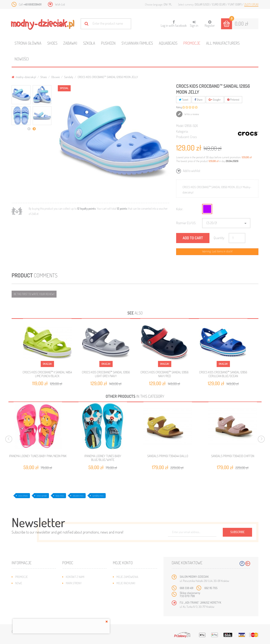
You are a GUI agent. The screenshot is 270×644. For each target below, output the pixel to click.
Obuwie (55, 77)
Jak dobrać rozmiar (78, 596)
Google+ (215, 100)
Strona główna (28, 43)
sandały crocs (98, 496)
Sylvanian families (137, 43)
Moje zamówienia (127, 577)
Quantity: (219, 238)
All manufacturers (223, 43)
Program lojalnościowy (31, 596)
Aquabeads (168, 43)
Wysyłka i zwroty (77, 589)
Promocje (192, 43)
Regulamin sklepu (77, 602)
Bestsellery (23, 589)
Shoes (52, 43)
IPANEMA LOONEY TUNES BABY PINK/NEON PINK (38, 456)
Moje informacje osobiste (133, 596)
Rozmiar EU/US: (186, 223)
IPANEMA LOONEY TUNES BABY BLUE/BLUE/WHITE (103, 458)
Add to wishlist (191, 171)
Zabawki (70, 43)
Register (210, 24)
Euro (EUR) (219, 4)
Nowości (22, 59)
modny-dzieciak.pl (24, 77)
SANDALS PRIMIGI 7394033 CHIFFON (233, 456)
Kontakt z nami (75, 577)
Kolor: (180, 209)
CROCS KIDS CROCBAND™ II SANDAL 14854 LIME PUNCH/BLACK (47, 374)
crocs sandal (42, 496)
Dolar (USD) (202, 4)
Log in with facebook (174, 22)
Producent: (183, 137)
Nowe (19, 583)
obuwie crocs (78, 496)
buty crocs (60, 496)
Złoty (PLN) (251, 4)
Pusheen (108, 43)
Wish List (60, 4)
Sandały (69, 77)
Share (198, 100)
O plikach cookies (26, 602)
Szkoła (89, 43)
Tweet (184, 100)
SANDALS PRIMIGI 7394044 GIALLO (168, 456)
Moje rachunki (126, 583)
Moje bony (123, 602)
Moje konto (123, 563)
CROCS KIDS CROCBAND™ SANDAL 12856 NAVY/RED (165, 374)
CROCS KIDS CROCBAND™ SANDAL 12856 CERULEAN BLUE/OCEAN (223, 374)
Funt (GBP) (235, 4)
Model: (180, 126)
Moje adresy (125, 589)
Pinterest (233, 100)
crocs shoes (23, 496)
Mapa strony (74, 583)
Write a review (191, 114)
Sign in (194, 24)
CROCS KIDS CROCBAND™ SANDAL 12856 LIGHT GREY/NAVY (106, 374)
